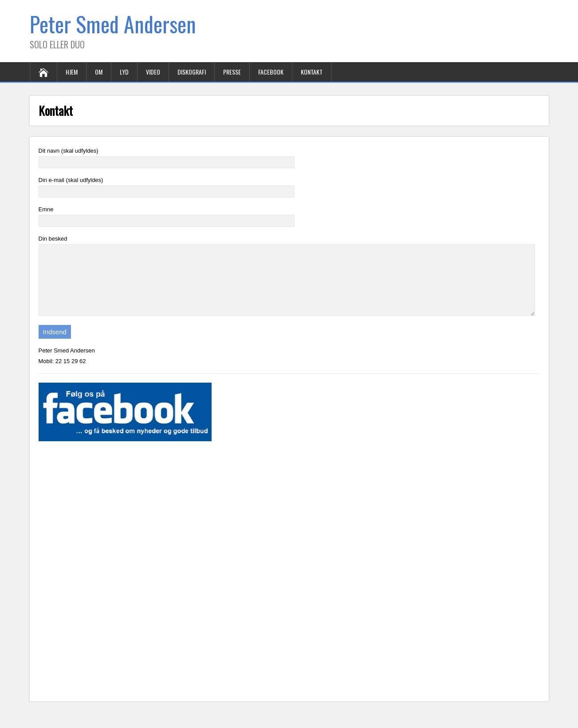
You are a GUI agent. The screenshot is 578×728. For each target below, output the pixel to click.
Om (99, 72)
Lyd (124, 72)
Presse (232, 72)
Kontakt (312, 72)
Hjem (72, 72)
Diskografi (192, 72)
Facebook (271, 72)
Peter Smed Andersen (113, 24)
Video (153, 72)
